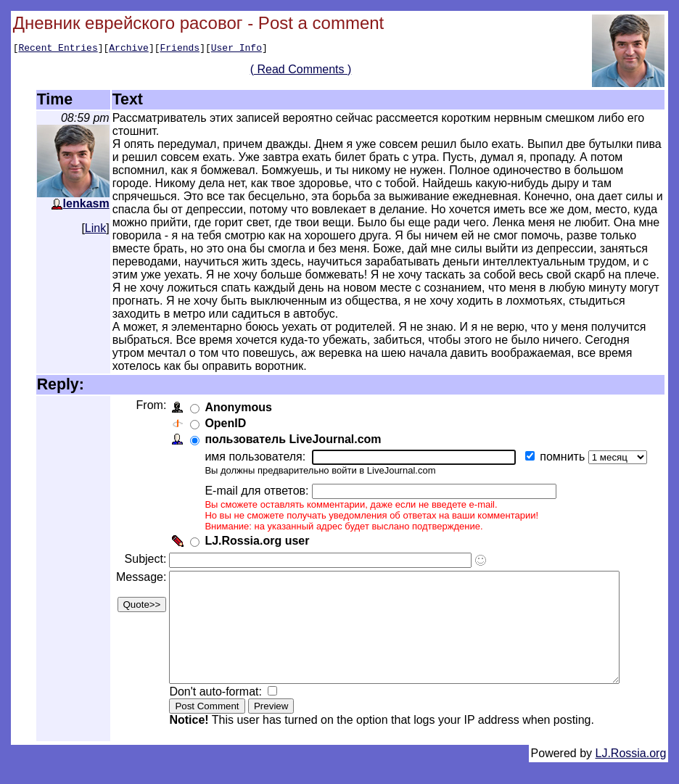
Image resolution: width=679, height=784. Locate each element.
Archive (129, 49)
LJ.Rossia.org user (255, 541)
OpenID (224, 423)
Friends (180, 49)
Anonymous (236, 407)
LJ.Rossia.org (631, 775)
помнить (562, 457)
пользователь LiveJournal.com (291, 439)
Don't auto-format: (215, 713)
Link (95, 228)
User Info (236, 49)
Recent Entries (58, 49)
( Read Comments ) (306, 71)
